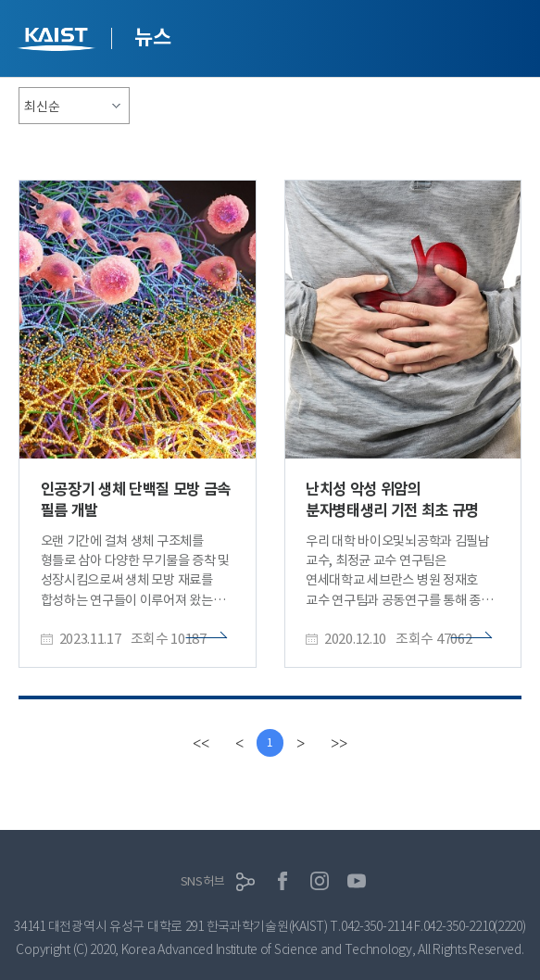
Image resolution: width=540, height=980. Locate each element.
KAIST (58, 41)
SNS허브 (203, 881)
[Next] (301, 743)
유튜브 (357, 881)
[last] (339, 743)
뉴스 (152, 37)
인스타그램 (320, 881)
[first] (201, 743)
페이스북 (283, 881)
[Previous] (239, 743)
